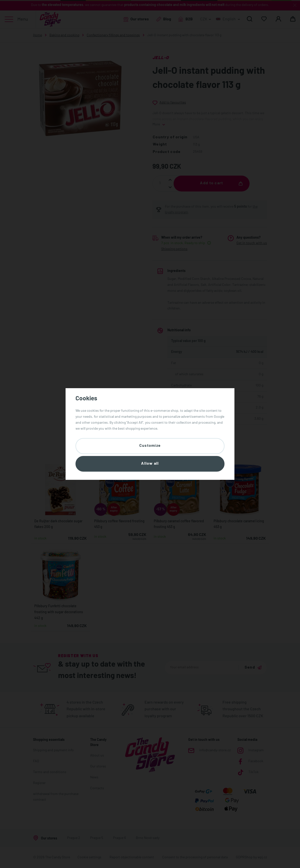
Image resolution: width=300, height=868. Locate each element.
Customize (150, 446)
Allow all (150, 464)
